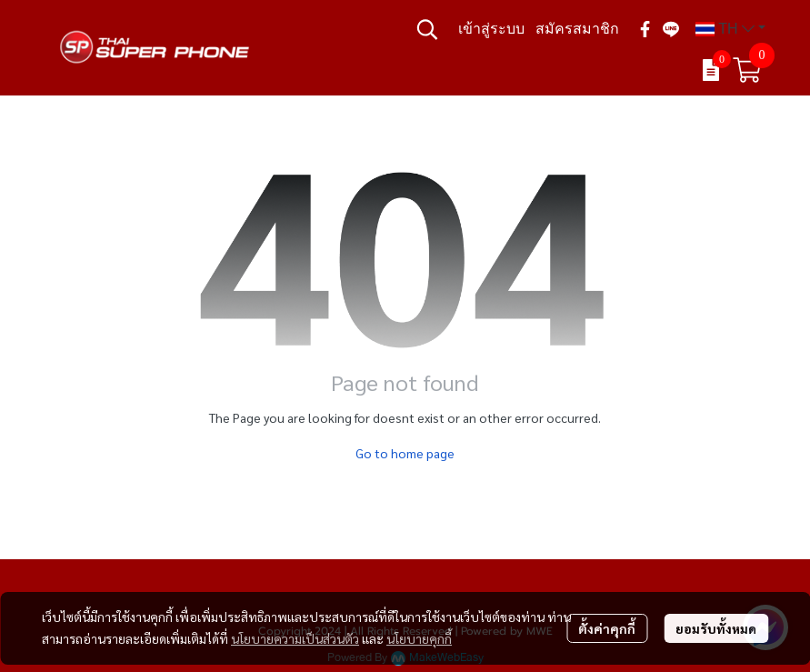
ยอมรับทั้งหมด (716, 628)
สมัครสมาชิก (577, 29)
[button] (427, 29)
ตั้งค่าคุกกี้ (607, 628)
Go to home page (405, 453)
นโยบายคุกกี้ (419, 638)
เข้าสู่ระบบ (491, 29)
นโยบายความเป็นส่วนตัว (295, 638)
